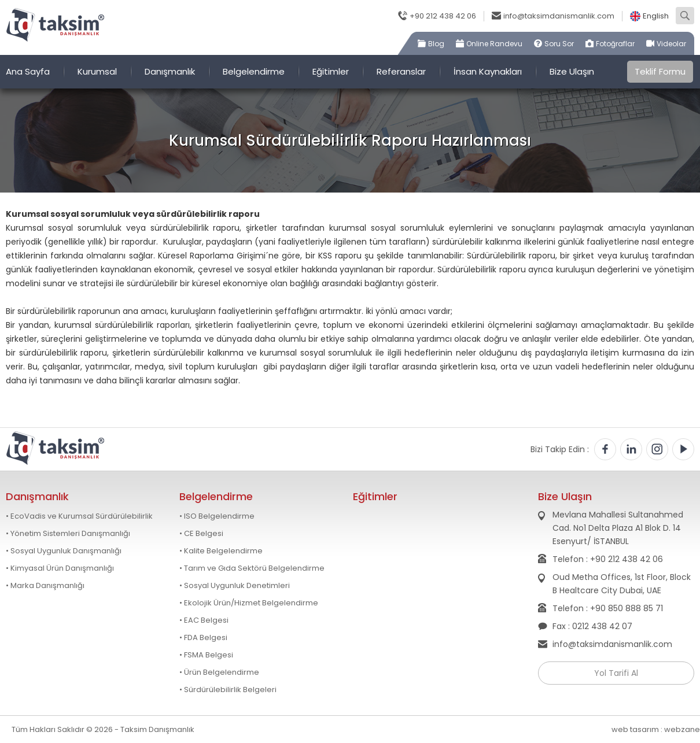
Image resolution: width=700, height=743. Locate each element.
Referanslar (401, 71)
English (656, 16)
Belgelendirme (254, 71)
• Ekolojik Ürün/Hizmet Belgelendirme (249, 603)
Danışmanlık (170, 71)
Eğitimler (331, 71)
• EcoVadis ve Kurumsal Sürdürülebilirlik (79, 516)
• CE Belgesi (201, 534)
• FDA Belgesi (203, 638)
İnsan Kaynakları (488, 71)
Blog (436, 44)
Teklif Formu (660, 71)
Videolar (671, 44)
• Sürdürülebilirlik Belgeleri (228, 690)
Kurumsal (97, 71)
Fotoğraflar (615, 44)
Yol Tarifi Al (616, 673)
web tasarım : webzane (656, 729)
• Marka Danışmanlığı (45, 586)
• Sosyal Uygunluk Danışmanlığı (64, 551)
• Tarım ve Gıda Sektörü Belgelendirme (252, 568)
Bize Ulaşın (572, 71)
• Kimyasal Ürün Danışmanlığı (60, 568)
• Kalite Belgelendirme (221, 551)
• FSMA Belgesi (206, 655)
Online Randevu (494, 44)
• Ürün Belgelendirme (219, 672)
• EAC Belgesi (204, 620)
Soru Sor (559, 44)
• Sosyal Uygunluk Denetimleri (235, 586)
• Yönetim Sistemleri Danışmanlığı (68, 534)
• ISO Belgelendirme (217, 516)
